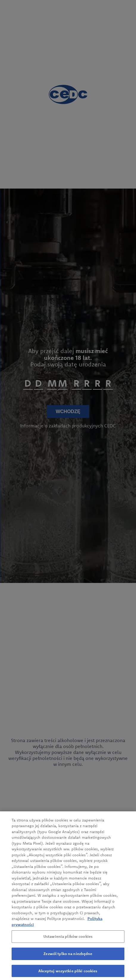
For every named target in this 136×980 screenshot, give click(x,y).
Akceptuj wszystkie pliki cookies (68, 973)
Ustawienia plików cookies (68, 938)
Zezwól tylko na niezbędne (68, 956)
